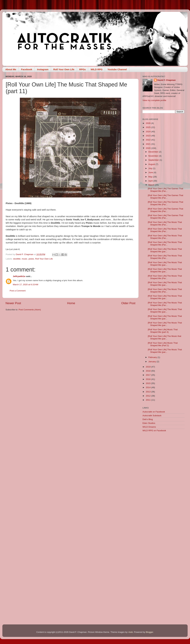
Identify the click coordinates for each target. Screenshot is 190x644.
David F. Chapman (166, 80)
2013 (149, 392)
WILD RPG (97, 69)
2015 (149, 383)
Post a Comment (18, 291)
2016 (149, 379)
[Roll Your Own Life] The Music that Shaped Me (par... (165, 337)
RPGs (83, 69)
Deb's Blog (148, 419)
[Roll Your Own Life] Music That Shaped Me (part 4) (163, 331)
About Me (11, 69)
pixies (31, 259)
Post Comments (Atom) (30, 310)
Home (71, 303)
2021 (149, 144)
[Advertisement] (163, 457)
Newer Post (13, 303)
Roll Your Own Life (64, 69)
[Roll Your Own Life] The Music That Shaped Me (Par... (165, 223)
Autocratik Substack (152, 416)
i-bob (130, 632)
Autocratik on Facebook (154, 412)
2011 (149, 400)
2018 (149, 371)
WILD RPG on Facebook (154, 431)
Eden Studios (149, 423)
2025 (149, 127)
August (152, 164)
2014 (149, 387)
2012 (149, 396)
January (152, 362)
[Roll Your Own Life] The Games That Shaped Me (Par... (166, 190)
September (154, 160)
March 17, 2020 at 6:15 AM (25, 285)
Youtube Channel (117, 69)
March (152, 185)
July (151, 168)
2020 (149, 148)
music (24, 259)
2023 (149, 136)
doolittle (17, 259)
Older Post (128, 303)
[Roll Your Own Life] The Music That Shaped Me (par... (165, 250)
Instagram (43, 69)
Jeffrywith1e (19, 276)
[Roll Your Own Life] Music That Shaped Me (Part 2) (163, 344)
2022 (149, 140)
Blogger (149, 632)
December (154, 152)
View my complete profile (154, 100)
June (151, 172)
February (153, 357)
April (151, 181)
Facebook (27, 69)
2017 (149, 375)
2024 (149, 132)
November (154, 156)
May (151, 177)
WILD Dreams (149, 427)
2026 (149, 123)
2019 (149, 367)
